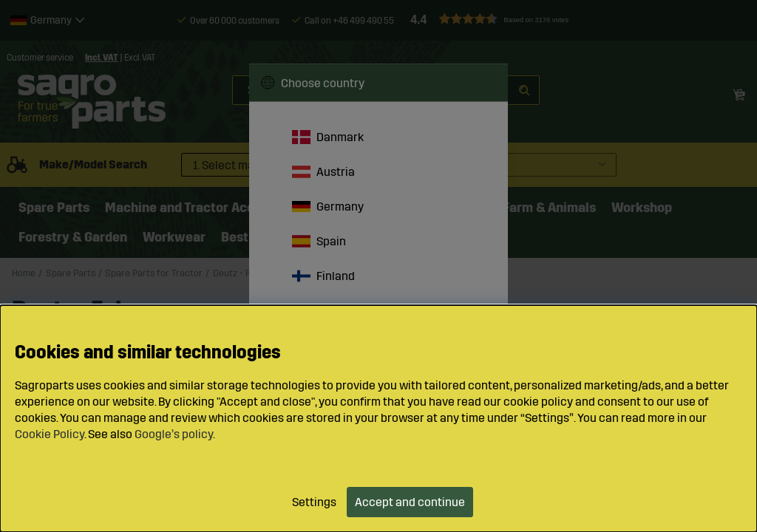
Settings (314, 502)
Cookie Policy (50, 434)
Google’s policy (174, 434)
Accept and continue (410, 502)
